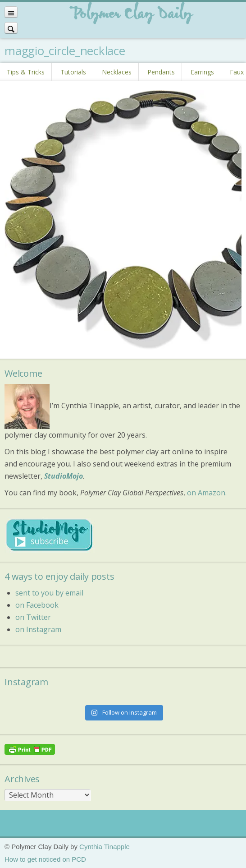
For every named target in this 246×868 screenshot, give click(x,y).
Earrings (202, 72)
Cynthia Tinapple (105, 847)
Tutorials (73, 72)
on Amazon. (207, 493)
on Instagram (38, 629)
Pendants (161, 72)
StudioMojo (64, 476)
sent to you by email (49, 593)
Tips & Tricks (26, 72)
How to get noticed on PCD (45, 859)
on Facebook (37, 605)
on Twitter (33, 617)
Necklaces (117, 72)
